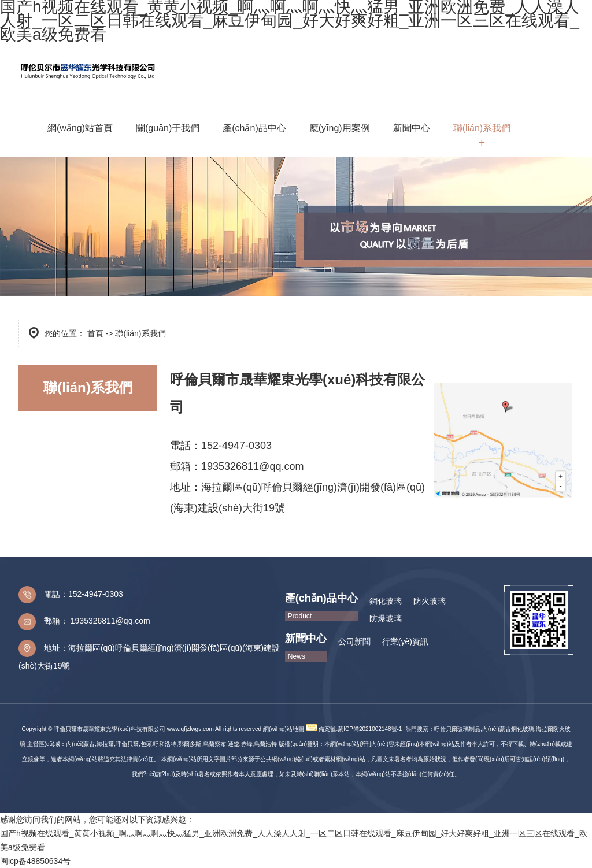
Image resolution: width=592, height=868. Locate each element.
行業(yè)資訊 (405, 641)
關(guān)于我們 (168, 128)
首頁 (95, 333)
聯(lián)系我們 (482, 128)
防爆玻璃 (386, 618)
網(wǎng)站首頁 (80, 128)
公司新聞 (354, 641)
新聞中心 (412, 128)
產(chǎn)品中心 (254, 128)
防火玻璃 (430, 601)
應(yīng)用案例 (340, 128)
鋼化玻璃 (386, 601)
